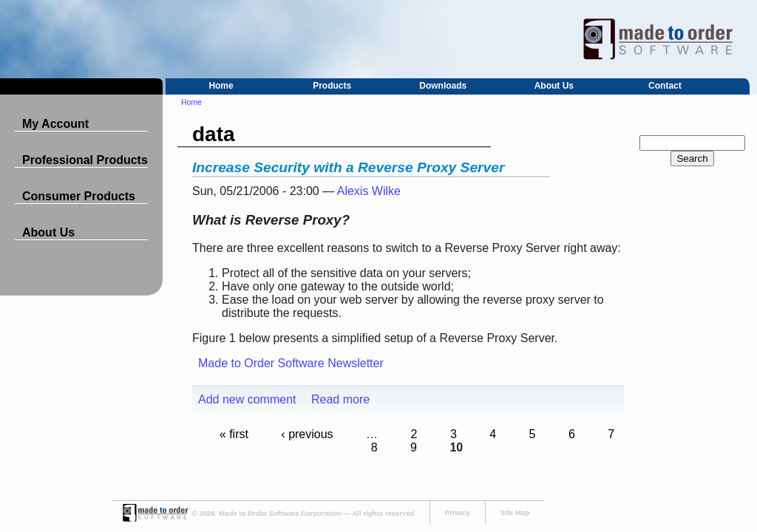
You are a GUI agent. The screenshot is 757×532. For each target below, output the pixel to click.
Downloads (443, 86)
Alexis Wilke (369, 191)
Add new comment (247, 399)
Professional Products (85, 160)
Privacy (458, 512)
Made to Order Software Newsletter (291, 363)
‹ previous (307, 434)
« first (234, 434)
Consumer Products (79, 196)
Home (221, 86)
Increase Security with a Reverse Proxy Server (348, 167)
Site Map (515, 512)
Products (332, 86)
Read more (340, 399)
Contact (665, 86)
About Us (554, 86)
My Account (55, 124)
